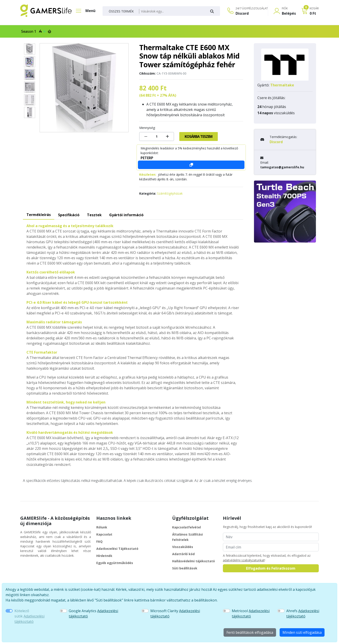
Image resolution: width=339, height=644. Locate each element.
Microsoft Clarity (175, 613)
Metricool (251, 613)
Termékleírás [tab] (39, 215)
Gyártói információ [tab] (126, 215)
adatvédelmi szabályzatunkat (244, 560)
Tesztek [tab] (94, 215)
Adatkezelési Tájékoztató (117, 549)
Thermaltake (282, 85)
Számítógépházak (170, 193)
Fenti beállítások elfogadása (250, 632)
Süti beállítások (185, 568)
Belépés (289, 13)
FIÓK (285, 8)
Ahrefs (303, 613)
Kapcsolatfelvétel (187, 527)
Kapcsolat (104, 534)
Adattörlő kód (183, 554)
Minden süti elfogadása (302, 632)
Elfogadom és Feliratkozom (271, 568)
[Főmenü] (84, 11)
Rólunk (102, 527)
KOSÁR (314, 8)
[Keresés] (172, 11)
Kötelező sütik (29, 616)
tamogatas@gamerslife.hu (282, 167)
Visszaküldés (183, 547)
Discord (242, 13)
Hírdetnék (104, 556)
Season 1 (36, 31)
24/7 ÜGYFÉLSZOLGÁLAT (252, 8)
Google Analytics (93, 613)
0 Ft (313, 13)
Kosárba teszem (199, 137)
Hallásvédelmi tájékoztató (194, 561)
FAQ (99, 541)
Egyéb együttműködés (115, 563)
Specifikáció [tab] (69, 215)
